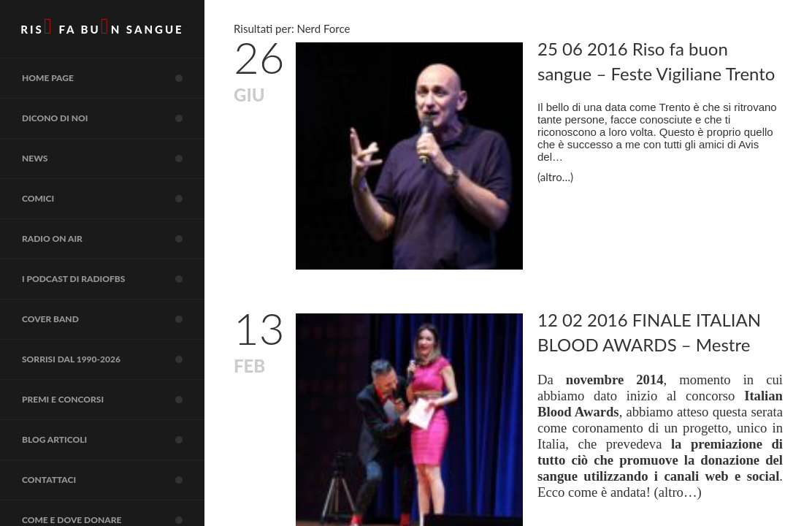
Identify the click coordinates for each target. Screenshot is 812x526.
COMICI (113, 199)
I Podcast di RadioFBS (113, 279)
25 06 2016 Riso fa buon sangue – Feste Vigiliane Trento (656, 61)
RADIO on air (113, 239)
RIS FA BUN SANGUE (102, 26)
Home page (113, 78)
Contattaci (113, 480)
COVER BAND (113, 319)
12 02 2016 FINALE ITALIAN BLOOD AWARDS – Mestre (649, 332)
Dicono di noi (113, 118)
